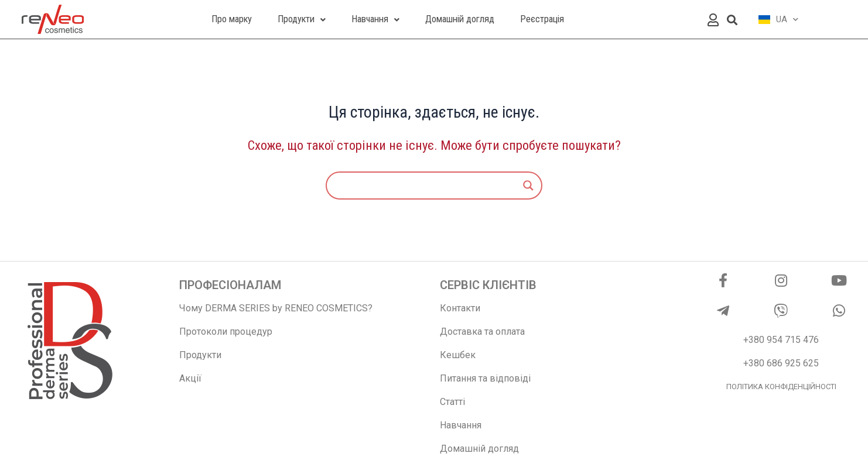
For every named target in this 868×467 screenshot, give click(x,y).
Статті (452, 402)
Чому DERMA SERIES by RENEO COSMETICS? (276, 308)
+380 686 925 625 (781, 363)
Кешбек (458, 355)
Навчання (461, 425)
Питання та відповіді (485, 378)
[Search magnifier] (528, 186)
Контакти (460, 308)
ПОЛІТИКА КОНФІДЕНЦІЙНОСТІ (781, 387)
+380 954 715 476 (781, 340)
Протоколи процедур (226, 332)
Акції (190, 378)
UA (778, 20)
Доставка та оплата (482, 332)
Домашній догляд (479, 449)
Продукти (200, 355)
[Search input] (429, 186)
